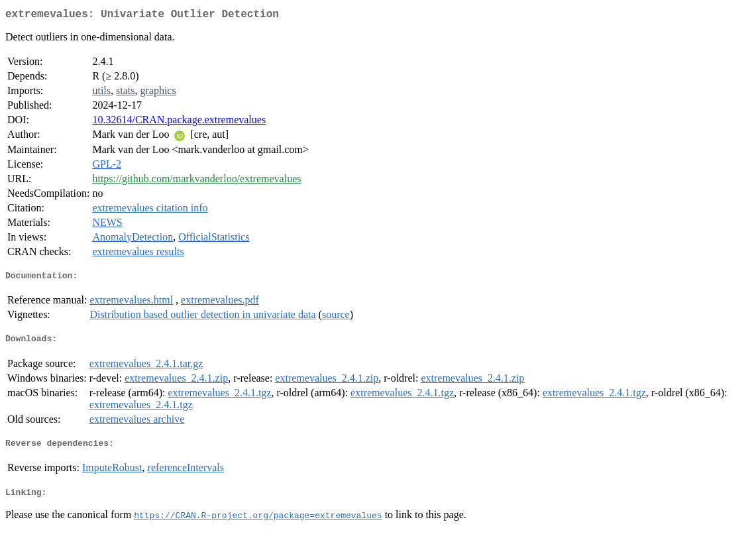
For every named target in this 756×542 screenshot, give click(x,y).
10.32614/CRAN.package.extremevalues (179, 122)
